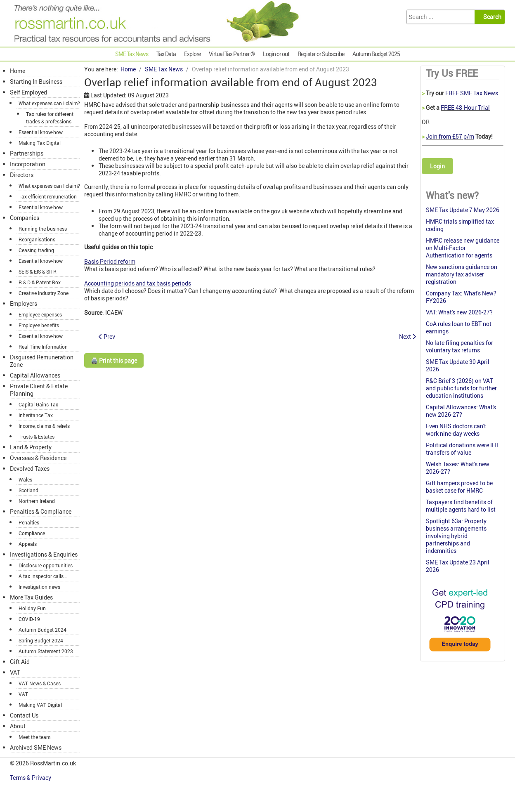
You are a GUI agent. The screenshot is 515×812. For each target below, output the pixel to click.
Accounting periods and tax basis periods (138, 283)
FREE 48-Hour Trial (465, 107)
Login (437, 166)
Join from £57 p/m (450, 136)
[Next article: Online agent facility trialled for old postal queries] (408, 336)
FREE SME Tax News (472, 93)
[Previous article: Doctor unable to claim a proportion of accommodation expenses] (107, 336)
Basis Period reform (110, 261)
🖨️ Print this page (114, 360)
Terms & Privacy (31, 778)
